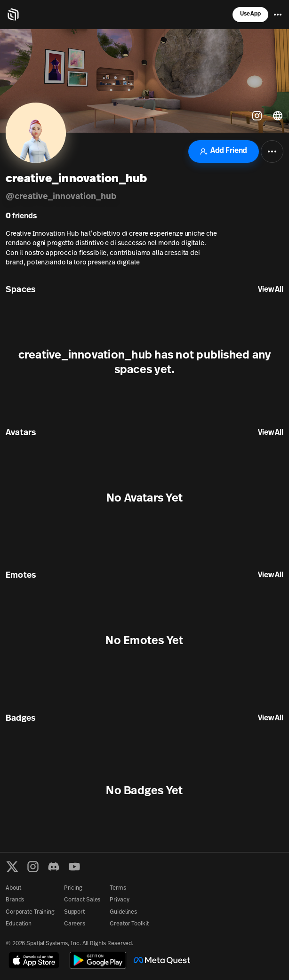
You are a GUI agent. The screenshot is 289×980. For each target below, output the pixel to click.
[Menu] (278, 15)
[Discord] (54, 867)
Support (74, 912)
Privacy (119, 900)
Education (19, 924)
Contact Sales (82, 900)
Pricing (73, 888)
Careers (75, 924)
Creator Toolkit (129, 924)
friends (21, 216)
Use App (250, 14)
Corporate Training (30, 912)
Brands (15, 900)
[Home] (13, 15)
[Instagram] (33, 867)
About (13, 888)
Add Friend (224, 151)
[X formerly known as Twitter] (12, 867)
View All (271, 290)
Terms (118, 888)
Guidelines (123, 912)
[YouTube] (74, 867)
